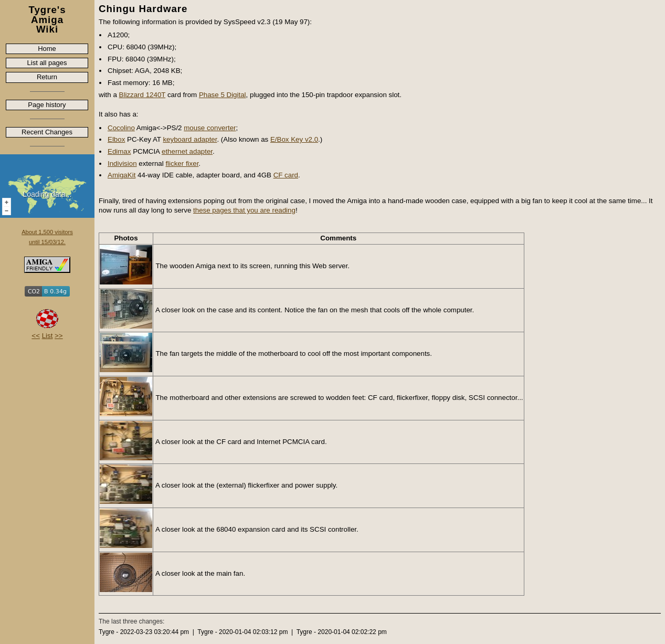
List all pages (47, 63)
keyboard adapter (190, 139)
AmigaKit (122, 175)
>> (59, 336)
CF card (286, 175)
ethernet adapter (187, 151)
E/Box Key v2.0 (294, 139)
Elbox (116, 139)
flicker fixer (182, 163)
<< (36, 336)
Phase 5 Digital (223, 95)
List (47, 336)
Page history (47, 105)
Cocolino (121, 128)
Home (47, 49)
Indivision (122, 163)
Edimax (119, 151)
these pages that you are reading (244, 210)
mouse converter (210, 128)
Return (47, 77)
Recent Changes (47, 132)
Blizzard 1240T (142, 95)
